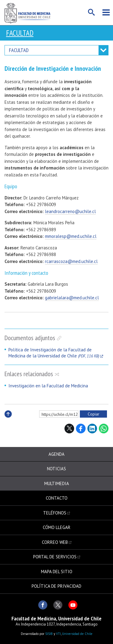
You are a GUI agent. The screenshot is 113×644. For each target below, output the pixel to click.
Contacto (57, 498)
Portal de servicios (55, 557)
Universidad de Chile (77, 634)
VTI (58, 634)
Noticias (56, 469)
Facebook (81, 429)
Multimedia (57, 483)
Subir (8, 421)
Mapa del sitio (57, 572)
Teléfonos (55, 513)
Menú (106, 12)
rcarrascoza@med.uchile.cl (71, 261)
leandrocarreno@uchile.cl (70, 211)
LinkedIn (92, 429)
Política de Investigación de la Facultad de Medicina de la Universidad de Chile (54, 353)
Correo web (55, 542)
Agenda (56, 454)
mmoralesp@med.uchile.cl (71, 236)
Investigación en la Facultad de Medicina (48, 386)
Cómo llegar (57, 527)
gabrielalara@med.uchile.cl (72, 298)
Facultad (20, 33)
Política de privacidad (56, 586)
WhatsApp (104, 429)
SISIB (49, 634)
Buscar (92, 12)
